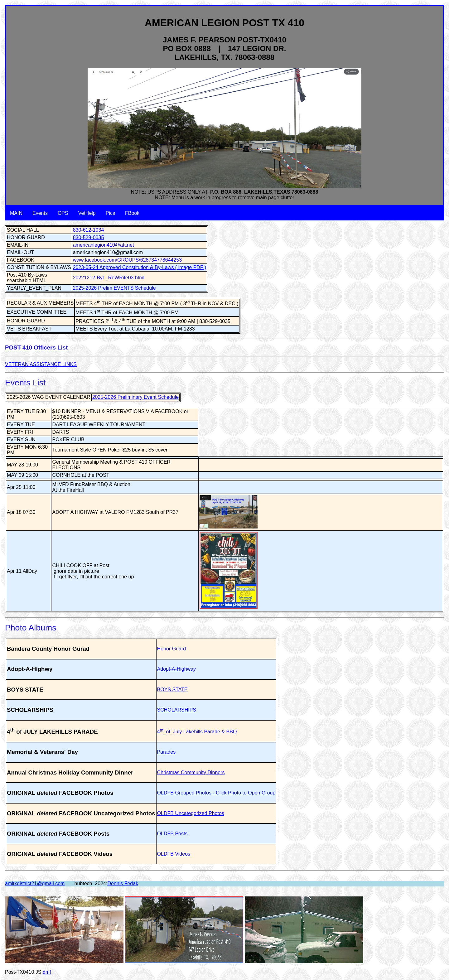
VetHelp (87, 213)
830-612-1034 (89, 230)
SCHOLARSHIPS (177, 710)
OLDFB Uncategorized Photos (191, 813)
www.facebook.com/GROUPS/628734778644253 (128, 260)
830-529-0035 (89, 237)
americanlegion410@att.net (104, 245)
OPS (63, 213)
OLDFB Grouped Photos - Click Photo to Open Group (216, 793)
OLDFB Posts (172, 834)
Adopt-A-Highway (177, 669)
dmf (47, 972)
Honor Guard (172, 649)
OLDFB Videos (174, 854)
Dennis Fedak (123, 883)
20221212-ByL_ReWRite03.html (109, 278)
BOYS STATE (172, 690)
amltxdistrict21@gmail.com (35, 883)
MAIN (16, 213)
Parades (167, 752)
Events (40, 213)
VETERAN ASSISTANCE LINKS (41, 364)
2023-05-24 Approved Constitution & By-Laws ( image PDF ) (140, 267)
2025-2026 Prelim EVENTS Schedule (114, 288)
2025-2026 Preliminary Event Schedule (136, 397)
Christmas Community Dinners (191, 772)
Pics (110, 213)
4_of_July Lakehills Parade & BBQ (197, 732)
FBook (132, 213)
